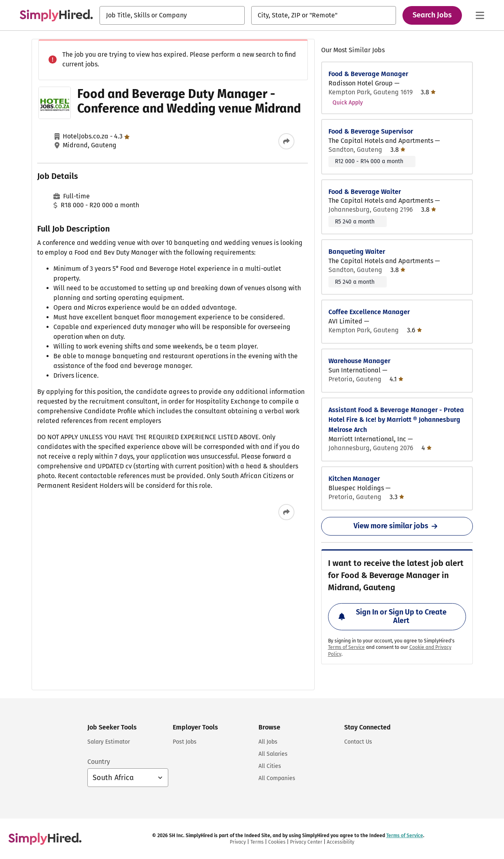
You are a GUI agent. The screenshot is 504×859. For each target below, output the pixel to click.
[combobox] (172, 15)
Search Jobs (432, 15)
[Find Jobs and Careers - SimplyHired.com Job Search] (56, 15)
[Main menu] (480, 15)
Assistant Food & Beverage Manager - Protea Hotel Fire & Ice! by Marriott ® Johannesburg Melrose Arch (396, 420)
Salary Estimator (109, 742)
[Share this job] (286, 141)
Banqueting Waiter (357, 252)
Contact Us (358, 742)
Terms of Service (346, 647)
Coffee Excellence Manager (369, 312)
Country (99, 762)
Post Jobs (185, 742)
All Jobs (268, 742)
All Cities (270, 766)
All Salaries (273, 754)
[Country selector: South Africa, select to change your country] (128, 778)
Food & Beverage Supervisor (371, 131)
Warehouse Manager (359, 361)
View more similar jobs (397, 526)
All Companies (277, 778)
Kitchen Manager (354, 479)
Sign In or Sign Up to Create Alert (393, 617)
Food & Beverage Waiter (365, 192)
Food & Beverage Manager (368, 74)
